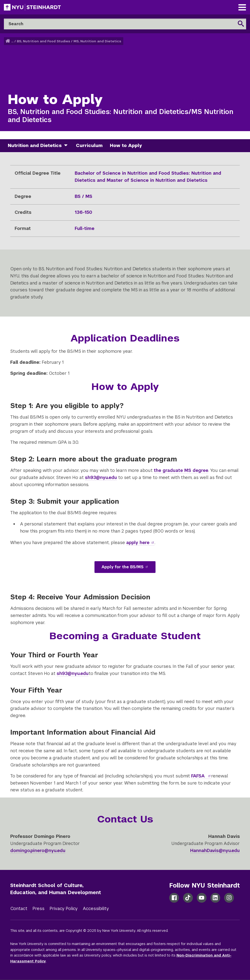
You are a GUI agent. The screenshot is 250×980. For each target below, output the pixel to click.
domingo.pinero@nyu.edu (38, 850)
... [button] (12, 41)
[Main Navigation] (242, 8)
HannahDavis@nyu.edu (215, 850)
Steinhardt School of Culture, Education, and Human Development (56, 889)
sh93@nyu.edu (73, 673)
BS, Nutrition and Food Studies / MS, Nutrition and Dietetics (69, 41)
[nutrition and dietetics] (68, 146)
